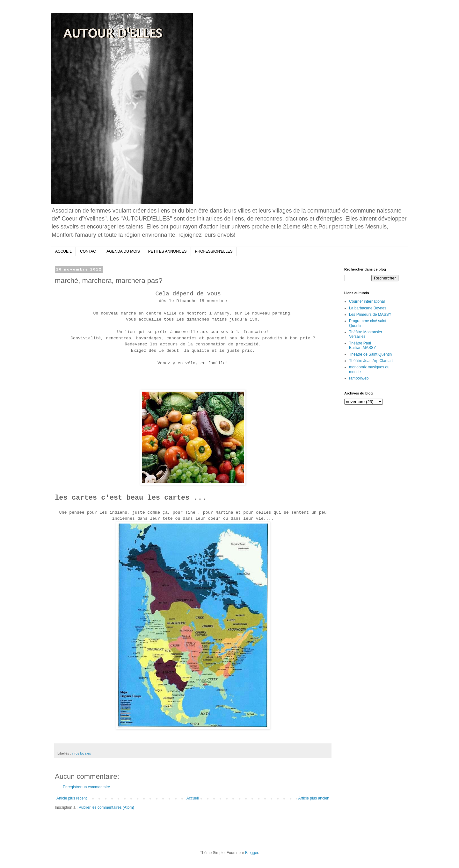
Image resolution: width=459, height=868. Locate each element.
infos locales (81, 753)
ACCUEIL (63, 251)
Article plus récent (72, 798)
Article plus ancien (314, 798)
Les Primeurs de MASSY (370, 315)
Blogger (252, 853)
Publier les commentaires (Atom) (106, 807)
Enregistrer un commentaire (86, 787)
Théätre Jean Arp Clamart (371, 361)
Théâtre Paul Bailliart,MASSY (363, 345)
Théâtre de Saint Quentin (370, 354)
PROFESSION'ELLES (214, 251)
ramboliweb (359, 378)
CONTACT (89, 251)
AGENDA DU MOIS (123, 251)
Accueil (193, 798)
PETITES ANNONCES (168, 251)
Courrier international (367, 301)
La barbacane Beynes (368, 308)
